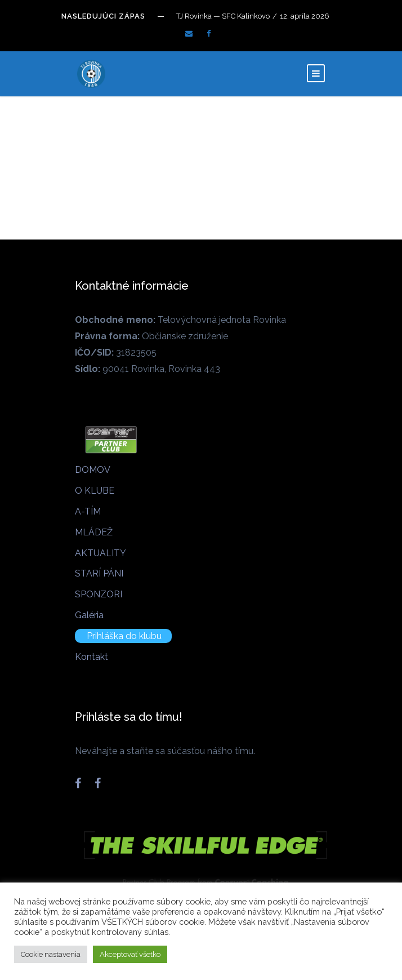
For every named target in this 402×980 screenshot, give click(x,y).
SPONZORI (99, 594)
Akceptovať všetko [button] (130, 954)
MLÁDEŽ (94, 532)
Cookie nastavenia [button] (51, 954)
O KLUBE (95, 491)
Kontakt (91, 657)
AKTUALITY (100, 553)
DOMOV (93, 470)
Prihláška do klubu (124, 636)
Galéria (89, 615)
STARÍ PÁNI (99, 573)
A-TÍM (88, 511)
